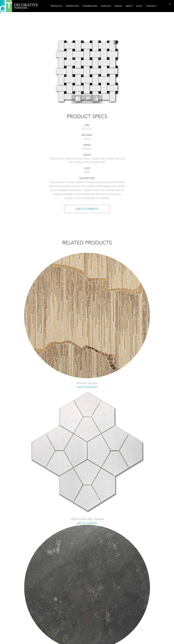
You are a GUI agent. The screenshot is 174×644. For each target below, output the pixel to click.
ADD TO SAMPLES (87, 209)
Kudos (118, 6)
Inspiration (72, 6)
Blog (139, 6)
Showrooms (90, 6)
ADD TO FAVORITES (87, 387)
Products (56, 6)
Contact (151, 6)
